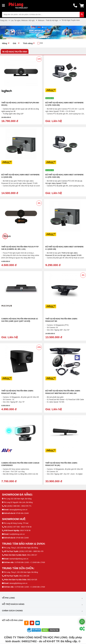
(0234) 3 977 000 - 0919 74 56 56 (19, 527)
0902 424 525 (32, 580)
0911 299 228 (24, 576)
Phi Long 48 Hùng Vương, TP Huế (16, 523)
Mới (41, 43)
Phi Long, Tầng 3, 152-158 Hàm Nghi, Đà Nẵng (21, 548)
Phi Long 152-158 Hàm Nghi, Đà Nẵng (18, 499)
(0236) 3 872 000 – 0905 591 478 (31, 551)
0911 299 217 (32, 555)
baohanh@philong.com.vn (19, 559)
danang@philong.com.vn (18, 510)
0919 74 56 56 (25, 531)
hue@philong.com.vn (17, 534)
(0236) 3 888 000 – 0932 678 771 (19, 506)
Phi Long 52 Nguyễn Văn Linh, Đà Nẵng (18, 502)
